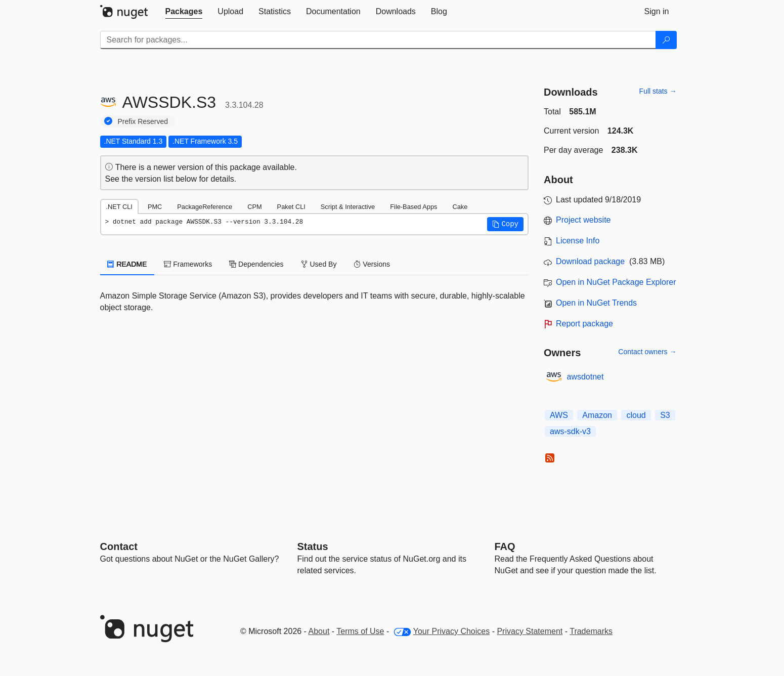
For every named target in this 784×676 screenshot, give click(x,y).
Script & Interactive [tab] (348, 207)
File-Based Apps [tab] (413, 207)
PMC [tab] (155, 207)
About (319, 631)
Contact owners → (647, 352)
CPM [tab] (254, 207)
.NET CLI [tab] (119, 207)
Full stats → (658, 91)
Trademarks (591, 631)
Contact (119, 546)
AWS (559, 415)
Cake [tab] (460, 207)
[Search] (666, 40)
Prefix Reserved (143, 121)
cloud (636, 415)
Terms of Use (360, 631)
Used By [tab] (319, 264)
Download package (590, 261)
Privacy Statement (530, 631)
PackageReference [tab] (205, 207)
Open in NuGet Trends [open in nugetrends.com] (596, 303)
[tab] (184, 12)
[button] (505, 224)
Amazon (597, 415)
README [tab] (127, 264)
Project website (583, 220)
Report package (584, 324)
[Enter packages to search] (378, 40)
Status (313, 546)
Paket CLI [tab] (291, 207)
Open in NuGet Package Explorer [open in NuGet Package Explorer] (616, 282)
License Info (578, 241)
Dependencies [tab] (256, 264)
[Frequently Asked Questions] (505, 546)
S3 (665, 415)
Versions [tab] (372, 264)
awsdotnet (585, 377)
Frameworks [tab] (188, 264)
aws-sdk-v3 (570, 431)
